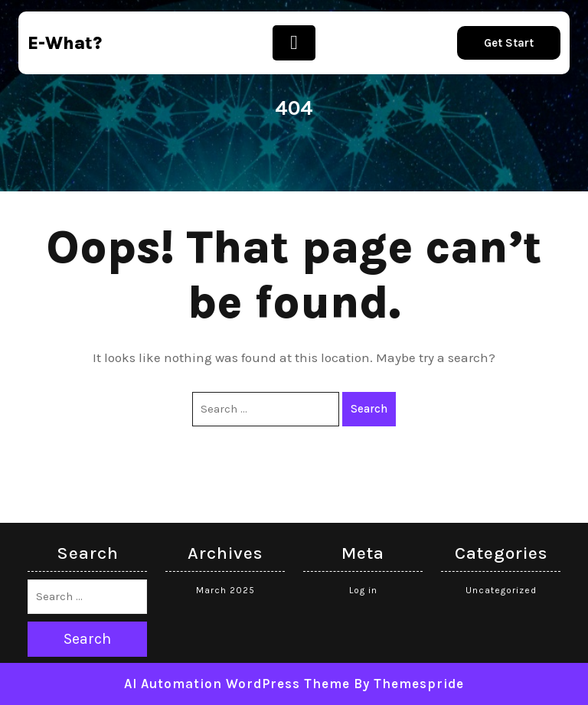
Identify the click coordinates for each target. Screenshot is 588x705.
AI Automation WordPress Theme (237, 684)
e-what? (65, 43)
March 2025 (225, 590)
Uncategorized (501, 590)
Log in (363, 590)
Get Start (509, 43)
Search (369, 409)
